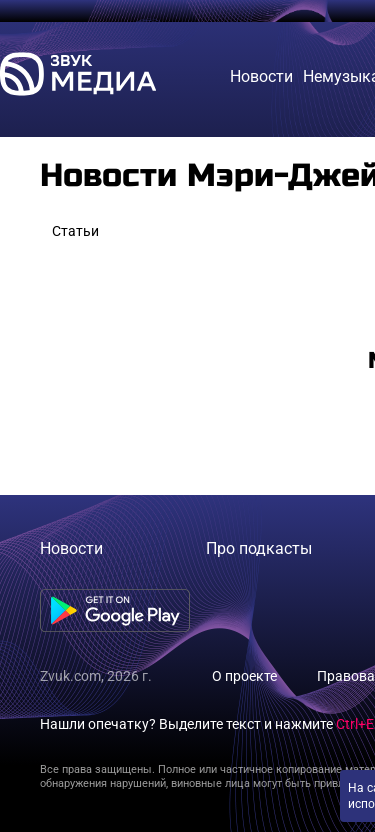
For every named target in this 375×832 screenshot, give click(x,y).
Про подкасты (259, 548)
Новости (71, 548)
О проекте (244, 676)
